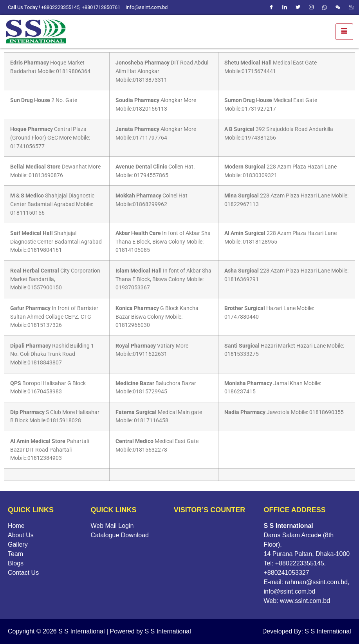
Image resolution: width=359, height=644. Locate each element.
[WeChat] (338, 7)
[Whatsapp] (325, 7)
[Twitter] (298, 7)
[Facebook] (271, 7)
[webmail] (351, 7)
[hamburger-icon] (344, 32)
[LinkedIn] (285, 7)
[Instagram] (311, 7)
